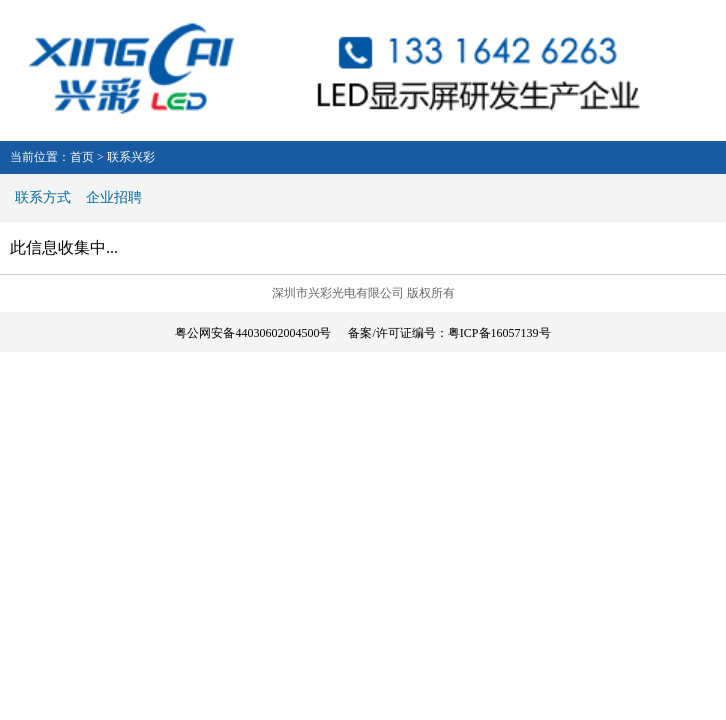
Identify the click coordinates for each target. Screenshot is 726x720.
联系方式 (43, 197)
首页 (82, 157)
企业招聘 (114, 197)
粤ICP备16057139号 (499, 333)
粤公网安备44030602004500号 (253, 333)
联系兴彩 (131, 157)
